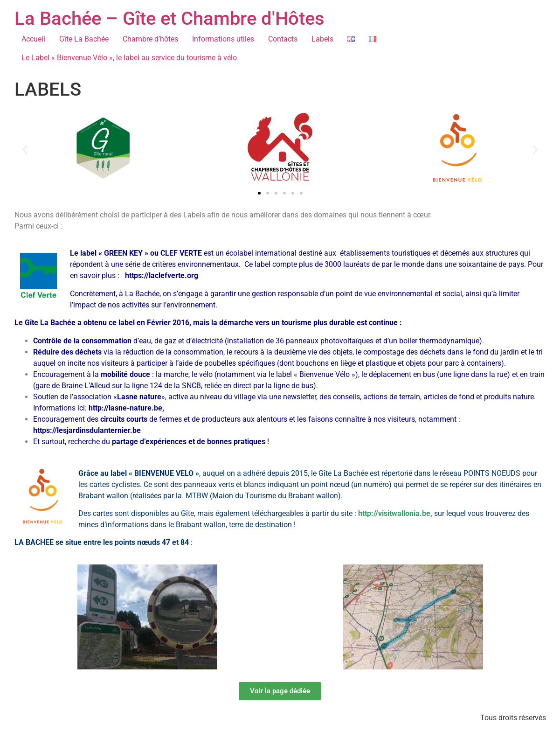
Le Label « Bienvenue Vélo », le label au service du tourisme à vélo (129, 58)
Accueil (33, 39)
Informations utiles (223, 39)
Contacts (283, 39)
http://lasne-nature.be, (126, 408)
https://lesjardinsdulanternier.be (87, 430)
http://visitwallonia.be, (396, 513)
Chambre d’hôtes (150, 39)
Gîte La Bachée (84, 39)
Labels (322, 39)
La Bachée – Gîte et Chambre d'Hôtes (169, 18)
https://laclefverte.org (162, 275)
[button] (25, 150)
